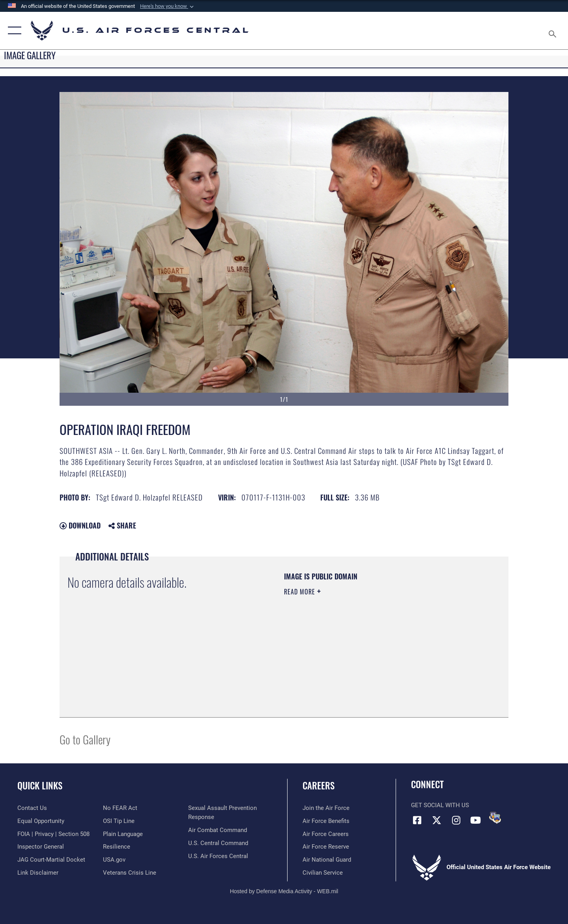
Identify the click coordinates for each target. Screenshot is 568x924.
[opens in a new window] (123, 834)
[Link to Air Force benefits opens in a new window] (326, 821)
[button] (168, 6)
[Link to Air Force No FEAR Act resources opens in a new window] (120, 808)
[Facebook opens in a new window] (417, 820)
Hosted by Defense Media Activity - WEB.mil (284, 891)
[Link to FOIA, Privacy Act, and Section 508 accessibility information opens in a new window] (53, 834)
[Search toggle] (554, 31)
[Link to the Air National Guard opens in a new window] (327, 860)
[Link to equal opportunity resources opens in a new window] (41, 821)
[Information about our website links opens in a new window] (38, 873)
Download (80, 525)
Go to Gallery (85, 739)
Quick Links (40, 785)
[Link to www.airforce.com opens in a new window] (326, 808)
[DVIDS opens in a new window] (495, 818)
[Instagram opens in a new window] (456, 820)
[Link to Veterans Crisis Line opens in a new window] (130, 873)
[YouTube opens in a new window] (475, 820)
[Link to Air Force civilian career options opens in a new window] (323, 873)
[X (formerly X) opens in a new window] (437, 820)
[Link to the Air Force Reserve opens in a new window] (326, 847)
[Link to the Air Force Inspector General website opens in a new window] (41, 847)
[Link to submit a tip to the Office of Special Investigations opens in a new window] (119, 821)
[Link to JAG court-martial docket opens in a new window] (51, 860)
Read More (301, 592)
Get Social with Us (440, 805)
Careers (319, 785)
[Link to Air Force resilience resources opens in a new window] (117, 847)
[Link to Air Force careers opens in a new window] (326, 834)
